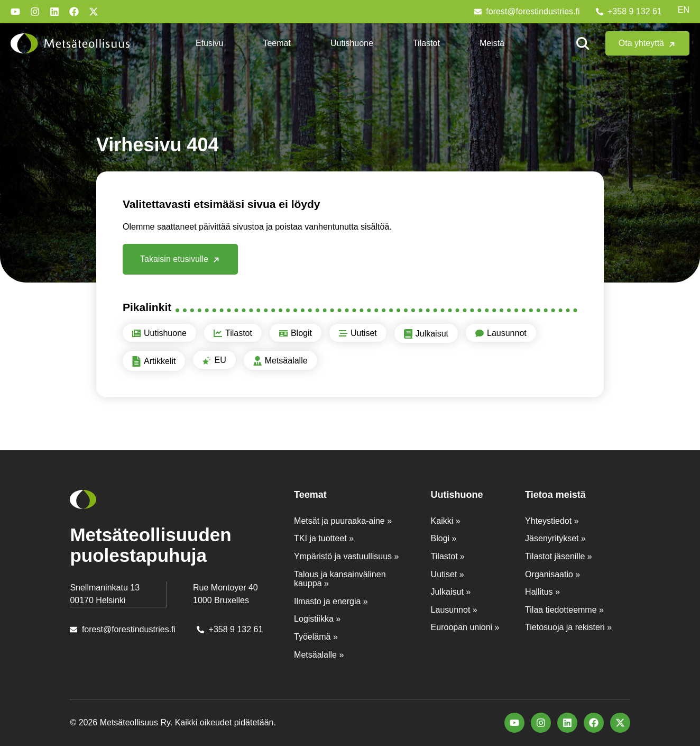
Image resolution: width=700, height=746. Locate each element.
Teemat (277, 43)
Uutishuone (352, 43)
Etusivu (209, 43)
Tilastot (426, 43)
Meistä (492, 43)
